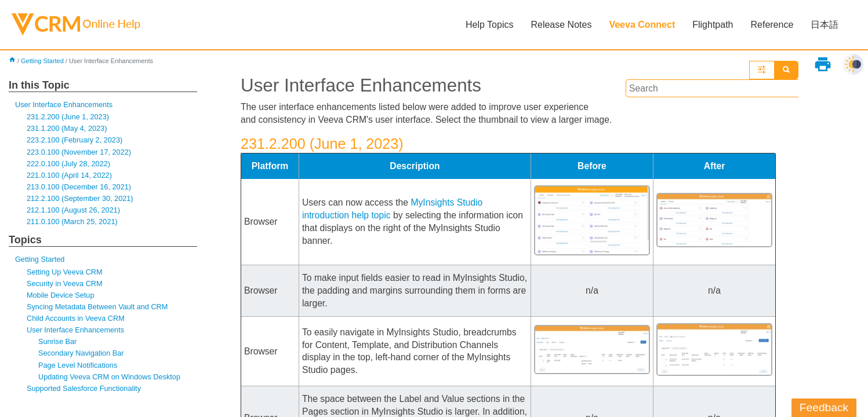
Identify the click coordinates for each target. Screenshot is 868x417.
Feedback (824, 407)
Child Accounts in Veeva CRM (77, 322)
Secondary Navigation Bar (82, 357)
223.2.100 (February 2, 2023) (76, 141)
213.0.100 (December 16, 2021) (80, 189)
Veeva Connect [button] (642, 25)
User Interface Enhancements (65, 105)
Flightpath (713, 25)
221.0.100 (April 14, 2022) (70, 176)
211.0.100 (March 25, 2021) (73, 224)
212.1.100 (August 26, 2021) (74, 212)
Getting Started (43, 61)
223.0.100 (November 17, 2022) (80, 153)
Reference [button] (772, 25)
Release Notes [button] (561, 25)
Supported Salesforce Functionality (85, 392)
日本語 (825, 25)
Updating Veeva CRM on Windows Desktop (111, 380)
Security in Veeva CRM (65, 286)
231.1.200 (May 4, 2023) (68, 129)
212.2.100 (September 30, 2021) (81, 200)
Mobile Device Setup (61, 298)
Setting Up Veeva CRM (65, 274)
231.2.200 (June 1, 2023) (69, 117)
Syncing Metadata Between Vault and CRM (99, 310)
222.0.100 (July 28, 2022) (69, 165)
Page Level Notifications (79, 369)
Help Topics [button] (489, 25)
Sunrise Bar (58, 345)
